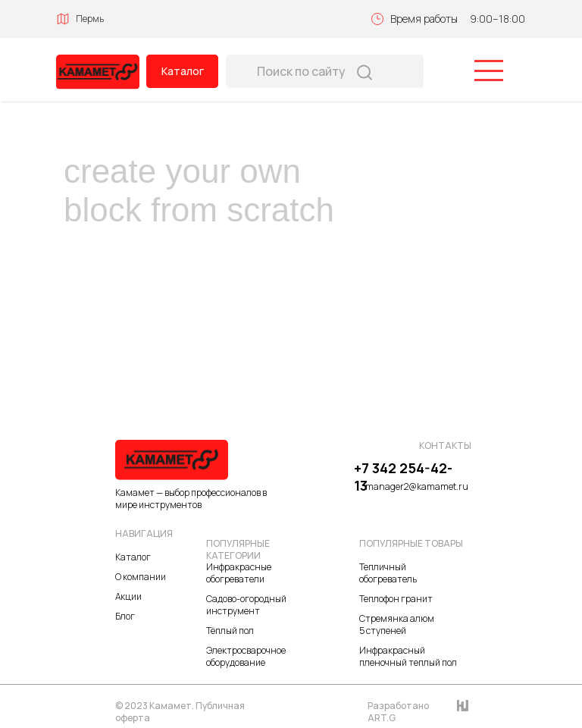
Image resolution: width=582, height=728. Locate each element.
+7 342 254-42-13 (403, 477)
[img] (98, 72)
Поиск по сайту (301, 71)
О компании (141, 577)
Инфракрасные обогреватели (239, 573)
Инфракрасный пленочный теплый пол (408, 656)
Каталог (183, 71)
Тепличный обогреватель (388, 573)
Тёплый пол (230, 631)
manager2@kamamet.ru (417, 486)
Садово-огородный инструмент (246, 605)
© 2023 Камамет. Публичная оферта (180, 712)
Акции (128, 596)
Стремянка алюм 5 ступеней (397, 624)
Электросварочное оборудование (246, 656)
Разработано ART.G (398, 712)
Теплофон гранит (396, 599)
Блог (125, 616)
